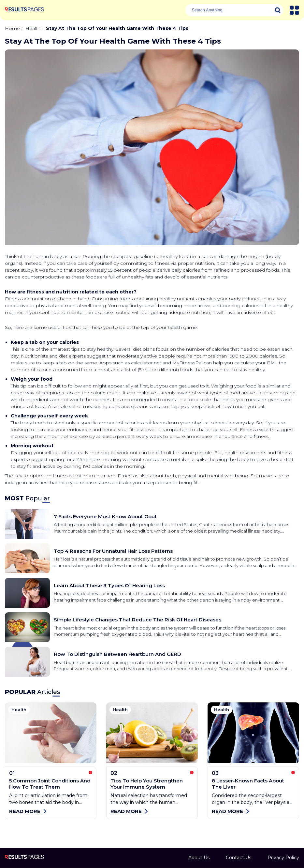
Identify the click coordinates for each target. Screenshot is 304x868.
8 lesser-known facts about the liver (248, 784)
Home (12, 28)
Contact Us (239, 858)
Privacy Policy (283, 858)
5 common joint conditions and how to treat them (50, 784)
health (33, 28)
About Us (199, 858)
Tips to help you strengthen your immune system (147, 784)
